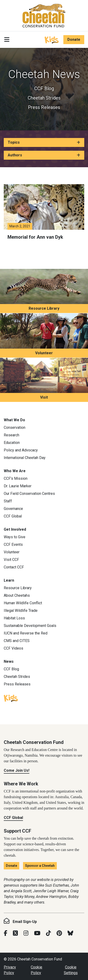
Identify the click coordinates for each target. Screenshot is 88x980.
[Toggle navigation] (7, 40)
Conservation (15, 427)
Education (12, 443)
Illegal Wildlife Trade (21, 611)
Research (11, 435)
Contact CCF (14, 567)
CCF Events (13, 544)
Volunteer (44, 353)
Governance (13, 509)
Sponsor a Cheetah (40, 866)
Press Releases (44, 107)
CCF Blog (44, 88)
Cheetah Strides (44, 98)
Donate (74, 40)
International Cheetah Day (25, 458)
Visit (44, 397)
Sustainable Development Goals (30, 626)
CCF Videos (13, 648)
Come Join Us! (17, 770)
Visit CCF (11, 560)
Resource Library (44, 308)
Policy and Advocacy (21, 450)
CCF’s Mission (16, 478)
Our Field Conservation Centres (29, 494)
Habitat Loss (14, 618)
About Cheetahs (17, 595)
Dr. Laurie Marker (18, 486)
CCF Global (13, 516)
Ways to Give (15, 537)
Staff (8, 501)
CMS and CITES (17, 641)
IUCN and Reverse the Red (26, 633)
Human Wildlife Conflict (23, 603)
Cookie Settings (71, 970)
